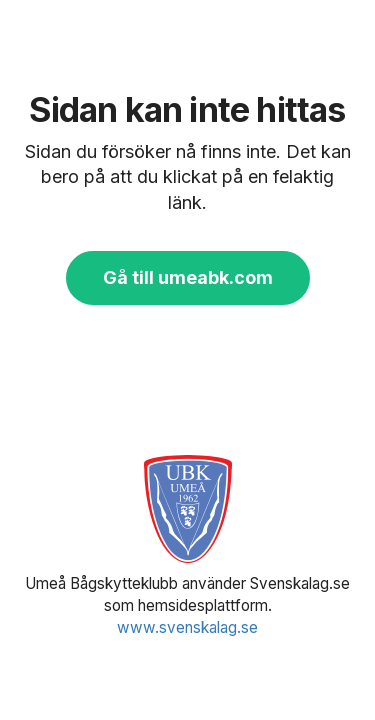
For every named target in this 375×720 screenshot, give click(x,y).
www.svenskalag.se (187, 627)
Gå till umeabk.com (188, 277)
